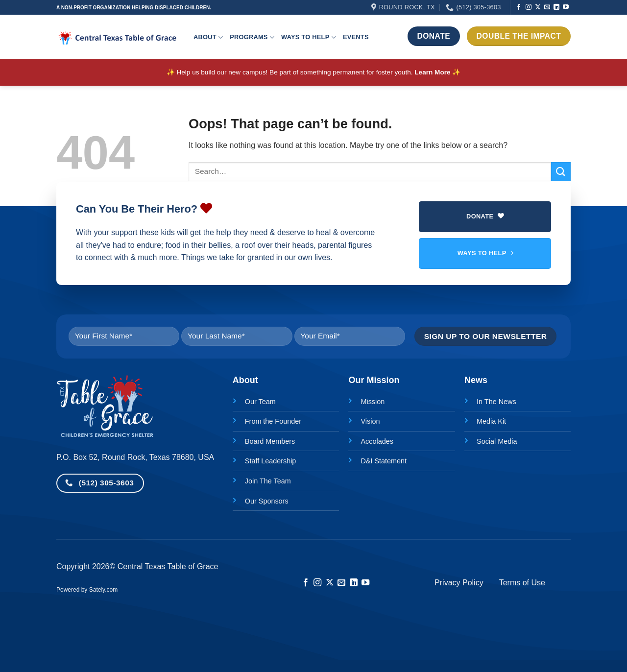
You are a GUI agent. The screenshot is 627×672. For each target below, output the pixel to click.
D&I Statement (384, 461)
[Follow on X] (538, 7)
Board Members (270, 441)
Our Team (260, 402)
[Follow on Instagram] (529, 7)
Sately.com (103, 590)
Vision (370, 421)
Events (356, 37)
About (208, 37)
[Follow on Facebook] (519, 7)
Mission (373, 402)
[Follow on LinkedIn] (556, 7)
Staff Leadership (271, 461)
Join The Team (268, 481)
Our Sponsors (267, 501)
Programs (252, 37)
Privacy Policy (459, 583)
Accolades (377, 441)
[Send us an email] (547, 7)
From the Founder (273, 421)
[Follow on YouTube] (566, 7)
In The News (496, 402)
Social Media (497, 441)
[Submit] (561, 172)
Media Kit (491, 421)
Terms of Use (522, 583)
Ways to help (309, 37)
